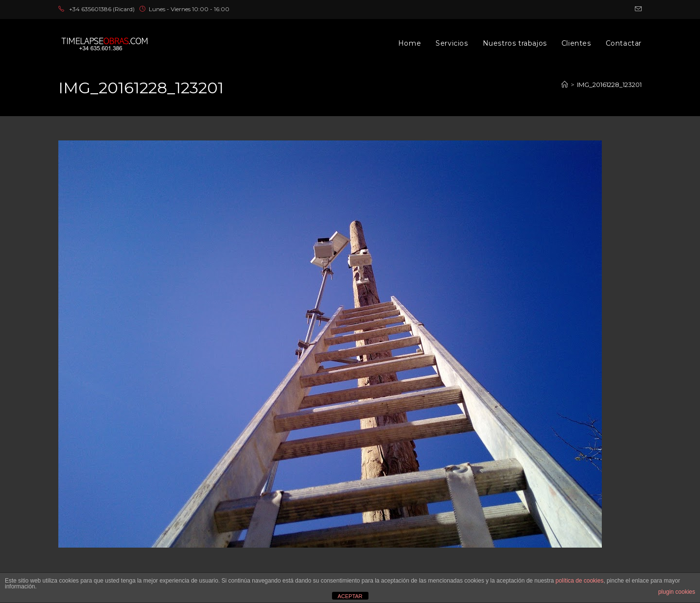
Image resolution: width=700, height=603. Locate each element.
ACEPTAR (350, 596)
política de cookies (580, 581)
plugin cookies (677, 592)
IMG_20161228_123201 (609, 85)
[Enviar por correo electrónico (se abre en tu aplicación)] (637, 9)
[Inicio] (565, 85)
